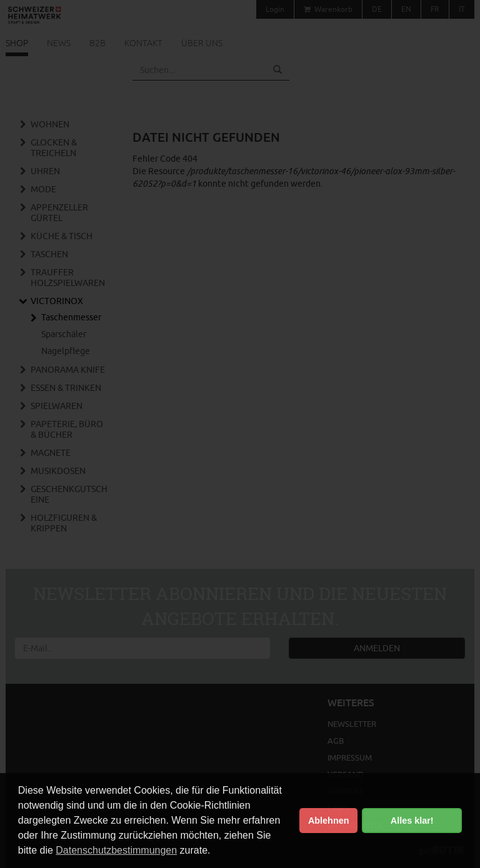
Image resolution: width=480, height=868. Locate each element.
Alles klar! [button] (412, 821)
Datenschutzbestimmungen (116, 850)
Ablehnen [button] (329, 821)
